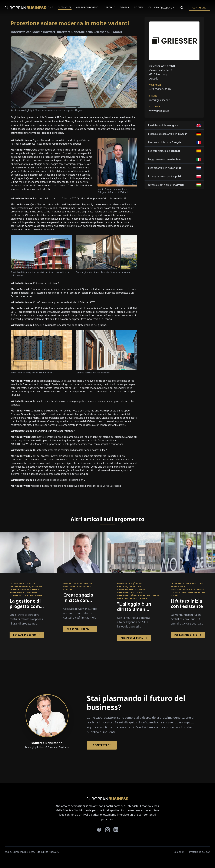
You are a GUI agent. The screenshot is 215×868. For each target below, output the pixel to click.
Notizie (139, 7)
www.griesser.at (159, 111)
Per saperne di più (27, 635)
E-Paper (124, 7)
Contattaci (199, 8)
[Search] (182, 8)
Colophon (179, 852)
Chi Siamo (155, 7)
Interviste (65, 7)
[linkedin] (116, 830)
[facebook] (99, 830)
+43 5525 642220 (160, 89)
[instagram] (107, 830)
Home (50, 7)
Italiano (168, 8)
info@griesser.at (159, 100)
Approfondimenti (88, 7)
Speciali (110, 7)
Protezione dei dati (200, 852)
